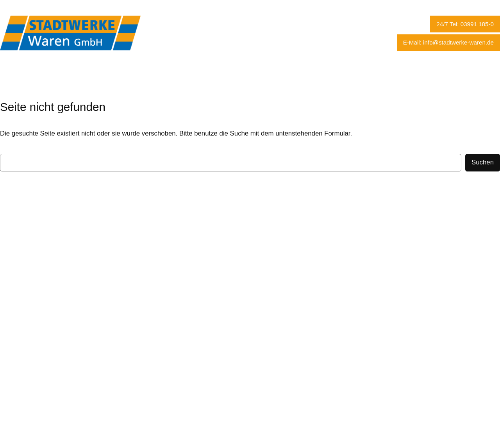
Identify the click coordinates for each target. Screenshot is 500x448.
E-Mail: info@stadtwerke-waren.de (448, 42)
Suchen (483, 162)
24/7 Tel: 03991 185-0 (465, 24)
